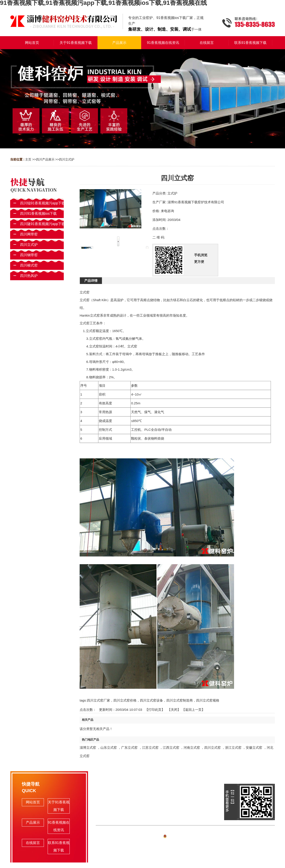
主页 (28, 159)
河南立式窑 (192, 748)
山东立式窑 (109, 748)
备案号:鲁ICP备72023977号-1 (185, 837)
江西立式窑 (171, 748)
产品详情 (91, 281)
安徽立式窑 (254, 748)
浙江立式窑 (233, 748)
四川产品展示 (45, 159)
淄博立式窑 (88, 748)
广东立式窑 (129, 748)
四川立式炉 (67, 159)
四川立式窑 (213, 748)
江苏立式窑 (150, 748)
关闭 (174, 710)
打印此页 (155, 710)
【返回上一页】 (193, 710)
